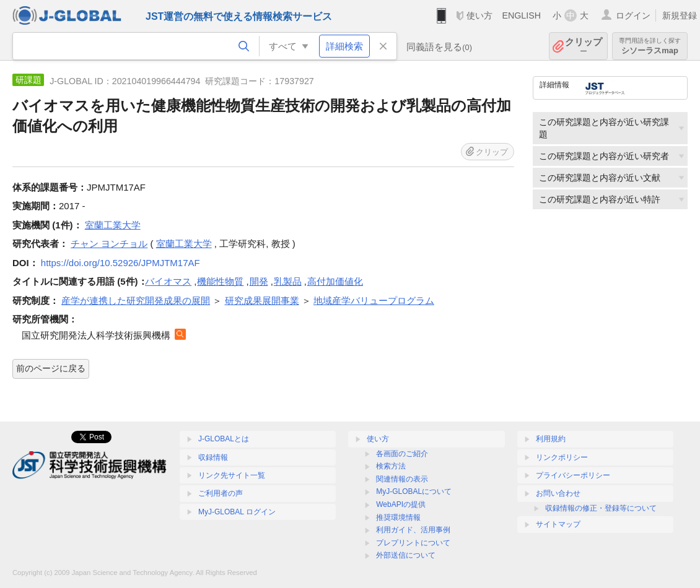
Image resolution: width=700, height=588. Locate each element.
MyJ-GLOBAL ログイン (237, 512)
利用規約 (551, 439)
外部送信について (406, 555)
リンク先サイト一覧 (232, 475)
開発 (259, 281)
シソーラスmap (650, 46)
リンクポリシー (562, 457)
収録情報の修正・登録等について (601, 508)
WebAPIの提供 (401, 504)
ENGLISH (521, 15)
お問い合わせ (558, 493)
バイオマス (168, 281)
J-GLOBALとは (224, 439)
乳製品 (288, 281)
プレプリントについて (413, 543)
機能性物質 (220, 281)
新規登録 (680, 15)
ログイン (633, 15)
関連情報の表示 (402, 479)
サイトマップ (558, 524)
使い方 (479, 15)
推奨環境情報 (398, 517)
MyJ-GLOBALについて (414, 491)
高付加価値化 (335, 281)
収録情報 (213, 457)
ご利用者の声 (221, 493)
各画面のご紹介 (402, 454)
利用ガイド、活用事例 (413, 530)
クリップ (584, 46)
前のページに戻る (51, 368)
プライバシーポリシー (573, 475)
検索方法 (391, 466)
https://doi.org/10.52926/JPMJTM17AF (120, 263)
